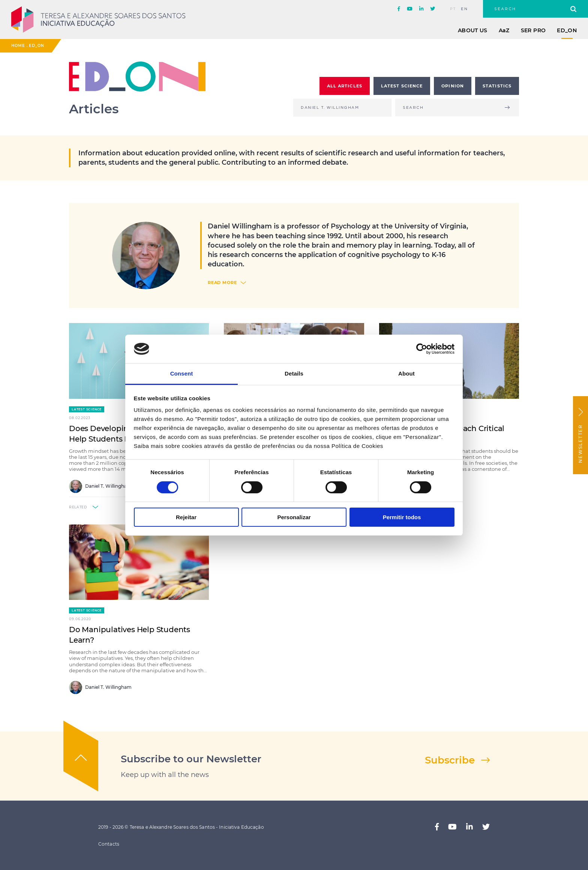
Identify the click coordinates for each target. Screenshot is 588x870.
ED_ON (567, 30)
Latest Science (87, 409)
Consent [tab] (182, 373)
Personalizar (294, 517)
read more (222, 283)
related (78, 507)
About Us (473, 30)
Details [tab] (294, 373)
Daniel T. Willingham (100, 486)
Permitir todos (402, 517)
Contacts (109, 844)
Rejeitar (186, 517)
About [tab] (406, 373)
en (464, 9)
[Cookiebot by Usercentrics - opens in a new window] (422, 349)
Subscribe (450, 760)
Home (18, 46)
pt (453, 9)
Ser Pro (533, 30)
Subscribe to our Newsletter (191, 759)
